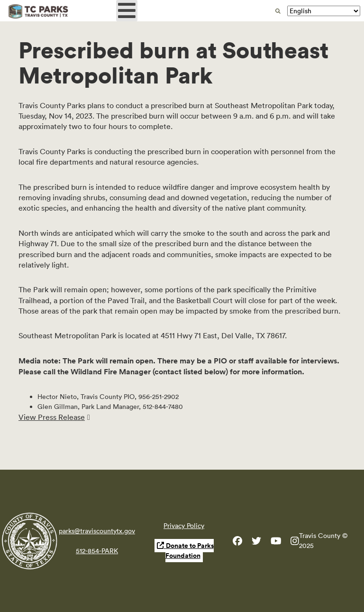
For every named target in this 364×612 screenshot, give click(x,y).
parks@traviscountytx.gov (97, 531)
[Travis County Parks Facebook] (237, 543)
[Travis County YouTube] (276, 543)
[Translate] (324, 11)
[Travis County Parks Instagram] (295, 543)
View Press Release (52, 417)
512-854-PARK (97, 551)
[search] (278, 11)
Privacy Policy (184, 526)
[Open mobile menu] (127, 11)
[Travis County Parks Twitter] (256, 543)
